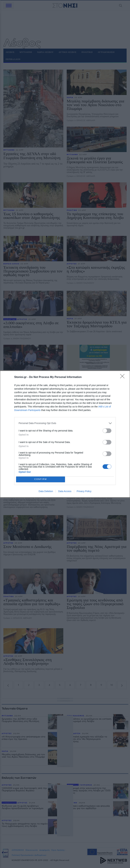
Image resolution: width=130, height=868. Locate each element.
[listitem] (65, 423)
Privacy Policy (84, 491)
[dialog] (65, 434)
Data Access (65, 491)
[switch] (107, 431)
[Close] (123, 377)
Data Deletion (46, 491)
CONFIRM (41, 479)
